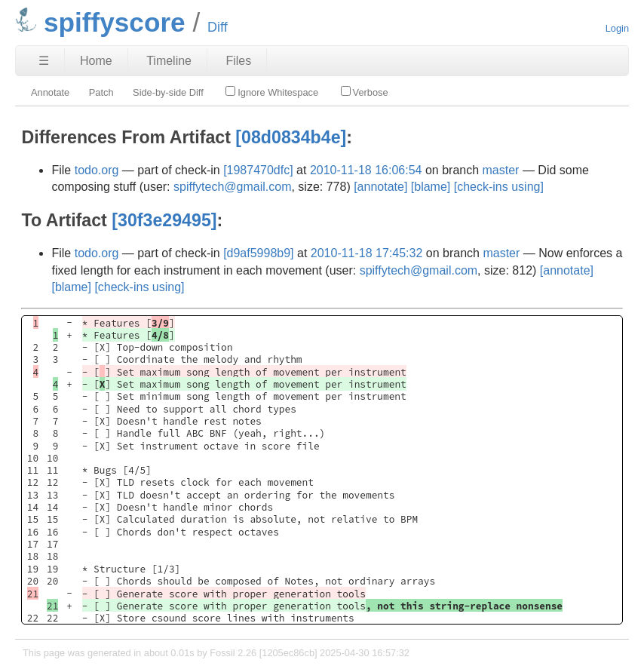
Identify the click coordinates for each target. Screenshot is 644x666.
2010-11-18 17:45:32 (367, 253)
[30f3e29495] (164, 220)
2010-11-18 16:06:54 (366, 170)
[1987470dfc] (258, 170)
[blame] (431, 187)
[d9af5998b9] (258, 253)
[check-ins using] (499, 187)
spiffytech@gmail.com (232, 187)
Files (238, 61)
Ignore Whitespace (272, 92)
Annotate (50, 92)
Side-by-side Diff (168, 92)
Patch (101, 92)
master (501, 170)
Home (96, 61)
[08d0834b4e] (291, 137)
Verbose (365, 92)
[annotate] (380, 187)
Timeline (169, 61)
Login (617, 28)
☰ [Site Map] (44, 61)
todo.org (97, 170)
